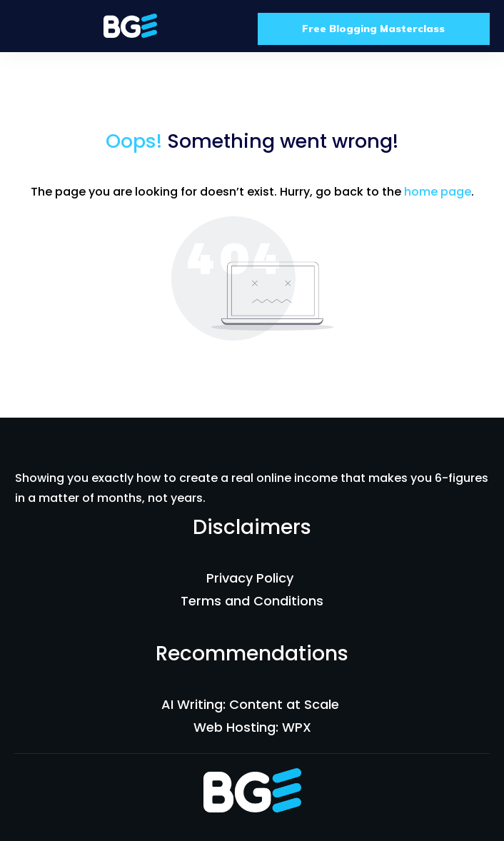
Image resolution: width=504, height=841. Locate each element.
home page (438, 192)
